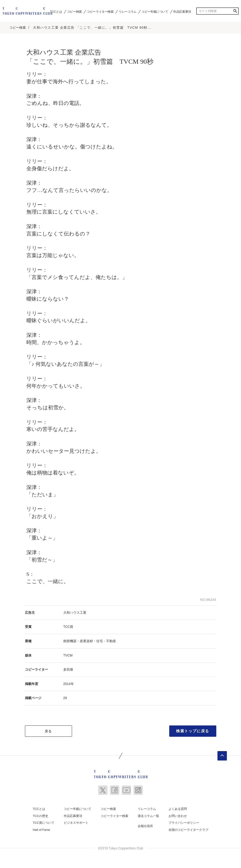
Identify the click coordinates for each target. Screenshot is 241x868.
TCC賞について (44, 821)
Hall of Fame (41, 828)
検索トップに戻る (193, 729)
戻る (48, 729)
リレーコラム (128, 12)
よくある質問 (178, 807)
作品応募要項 (182, 12)
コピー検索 (74, 12)
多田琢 (68, 668)
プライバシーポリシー (184, 821)
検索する (235, 11)
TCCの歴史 (40, 814)
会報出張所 (145, 824)
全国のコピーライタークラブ (188, 828)
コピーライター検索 (100, 12)
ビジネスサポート (76, 821)
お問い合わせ (178, 814)
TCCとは (56, 12)
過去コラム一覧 (148, 814)
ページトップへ (222, 754)
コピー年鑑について (155, 12)
